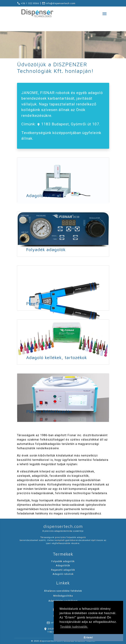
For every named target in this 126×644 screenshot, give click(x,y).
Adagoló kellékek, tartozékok (57, 357)
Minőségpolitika (63, 596)
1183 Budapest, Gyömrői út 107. (70, 124)
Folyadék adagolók (46, 249)
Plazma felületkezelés (49, 411)
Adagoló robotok (44, 195)
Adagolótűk (63, 565)
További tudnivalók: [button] (74, 627)
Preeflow (35, 303)
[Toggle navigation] (104, 13)
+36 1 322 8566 (28, 3)
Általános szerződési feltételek (63, 591)
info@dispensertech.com (59, 3)
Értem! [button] (88, 637)
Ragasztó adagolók (63, 570)
